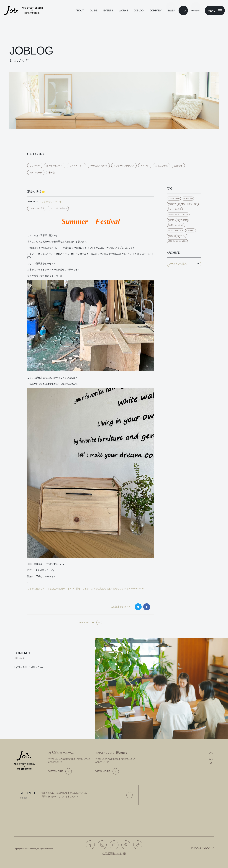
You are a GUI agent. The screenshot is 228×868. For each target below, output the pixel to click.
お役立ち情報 (161, 166)
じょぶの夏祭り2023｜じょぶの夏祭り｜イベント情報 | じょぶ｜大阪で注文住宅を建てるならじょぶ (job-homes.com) (85, 589)
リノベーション (76, 166)
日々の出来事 (36, 173)
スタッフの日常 (37, 208)
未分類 (52, 173)
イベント (145, 166)
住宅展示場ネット (112, 854)
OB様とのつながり (99, 166)
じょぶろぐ (35, 166)
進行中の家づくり (55, 166)
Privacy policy (201, 848)
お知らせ (178, 166)
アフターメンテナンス (124, 166)
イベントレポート (59, 208)
